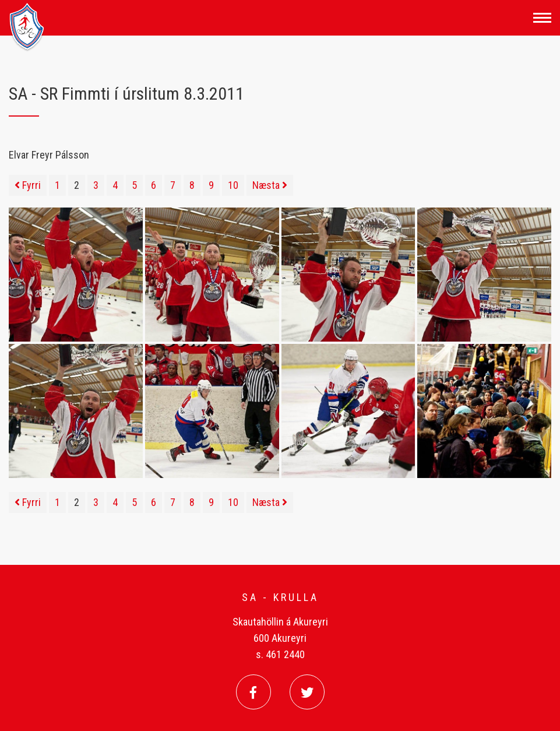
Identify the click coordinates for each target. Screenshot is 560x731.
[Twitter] (307, 692)
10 (233, 185)
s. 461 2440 (280, 654)
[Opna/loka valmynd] (542, 18)
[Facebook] (253, 692)
